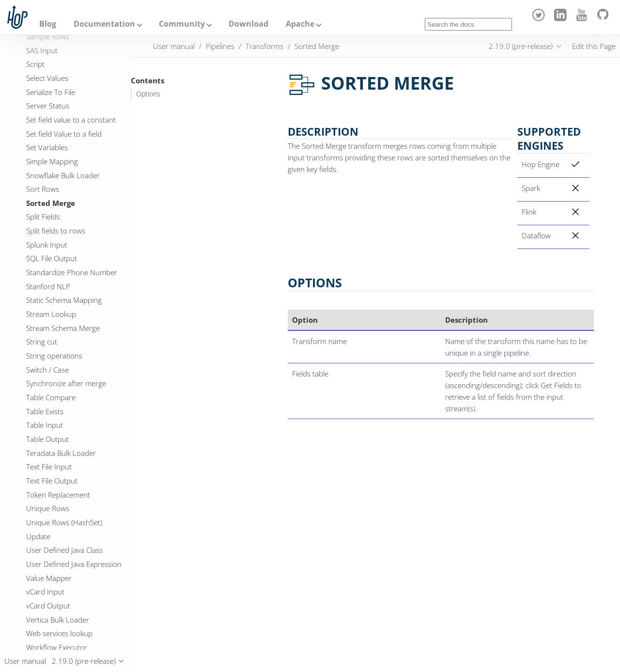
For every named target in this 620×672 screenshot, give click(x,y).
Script (35, 64)
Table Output (47, 439)
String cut (42, 342)
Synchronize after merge (66, 383)
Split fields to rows (56, 231)
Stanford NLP (48, 286)
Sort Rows (43, 189)
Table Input (45, 425)
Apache (300, 24)
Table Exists (45, 411)
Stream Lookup (51, 314)
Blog (48, 24)
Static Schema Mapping (64, 300)
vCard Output (48, 606)
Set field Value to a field (64, 134)
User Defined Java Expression (74, 564)
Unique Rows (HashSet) (64, 522)
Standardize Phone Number (72, 272)
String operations (54, 356)
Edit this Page (594, 46)
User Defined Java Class (64, 550)
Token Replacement (58, 495)
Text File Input (49, 467)
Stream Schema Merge (63, 328)
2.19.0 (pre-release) (521, 46)
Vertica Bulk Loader (58, 620)
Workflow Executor (57, 647)
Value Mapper (49, 578)
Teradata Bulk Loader (61, 453)
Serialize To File (51, 92)
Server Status (48, 106)
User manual (174, 46)
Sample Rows (48, 36)
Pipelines (220, 46)
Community (182, 24)
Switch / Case (47, 370)
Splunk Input (47, 245)
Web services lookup (59, 633)
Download (248, 24)
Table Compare (51, 397)
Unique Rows (48, 508)
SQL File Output (52, 258)
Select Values (47, 78)
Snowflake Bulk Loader (63, 175)
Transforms (264, 46)
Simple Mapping (52, 161)
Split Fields (43, 217)
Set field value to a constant (71, 120)
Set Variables (47, 147)
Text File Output (52, 481)
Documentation (104, 24)
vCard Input (45, 592)
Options (148, 94)
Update (38, 536)
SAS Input (42, 50)
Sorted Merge (51, 203)
